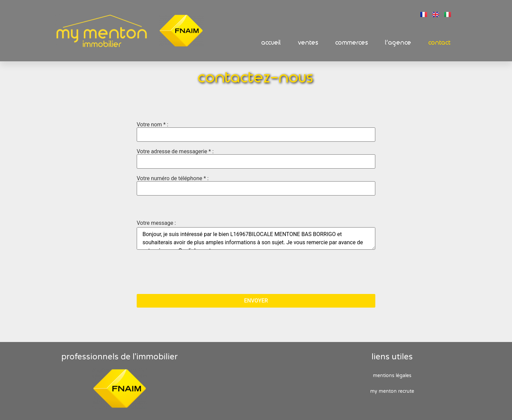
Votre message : (156, 223)
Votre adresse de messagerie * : (256, 159)
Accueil (271, 43)
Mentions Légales (392, 376)
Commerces (352, 43)
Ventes (308, 43)
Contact (440, 43)
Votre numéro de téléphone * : (256, 186)
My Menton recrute (392, 391)
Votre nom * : (256, 132)
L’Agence (398, 43)
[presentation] (189, 273)
